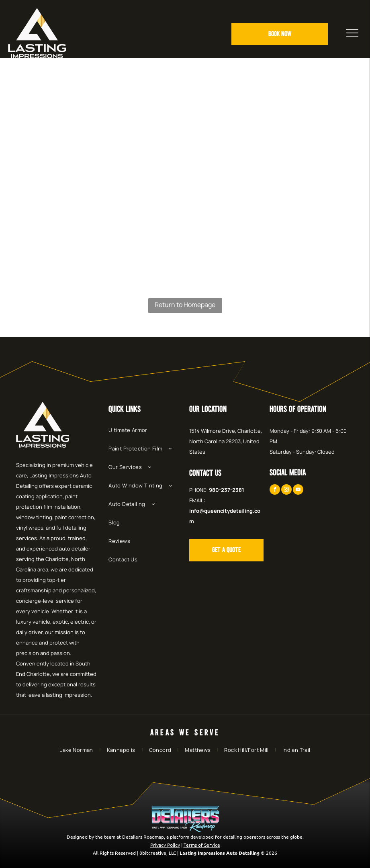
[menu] (352, 33)
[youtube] (298, 490)
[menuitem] (147, 434)
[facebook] (275, 490)
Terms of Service (202, 845)
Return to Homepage (185, 305)
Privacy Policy (165, 845)
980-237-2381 (227, 490)
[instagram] (286, 490)
